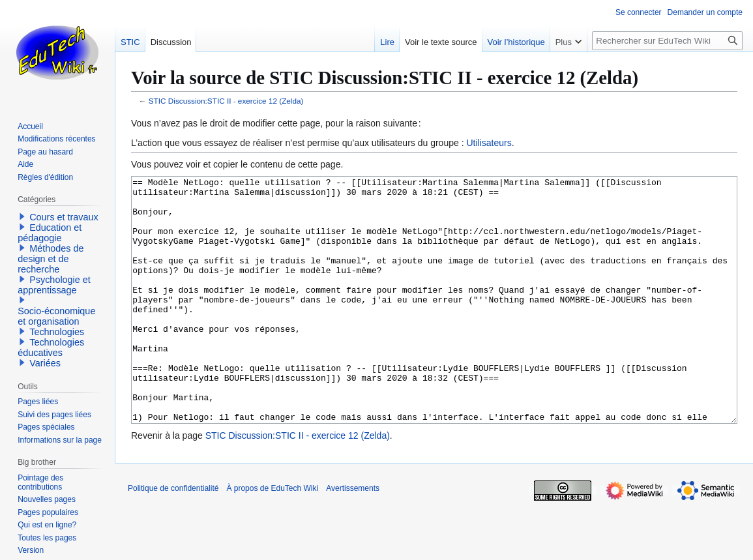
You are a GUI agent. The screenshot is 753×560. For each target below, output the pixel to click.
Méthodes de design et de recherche (51, 259)
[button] (22, 216)
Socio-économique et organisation (56, 316)
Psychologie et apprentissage (54, 285)
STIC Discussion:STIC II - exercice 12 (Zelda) (226, 101)
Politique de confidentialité (173, 537)
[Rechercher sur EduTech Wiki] (667, 41)
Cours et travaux (64, 217)
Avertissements (353, 537)
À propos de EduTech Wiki (272, 537)
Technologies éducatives (51, 347)
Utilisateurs (489, 143)
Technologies (57, 332)
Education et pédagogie (50, 233)
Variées (45, 363)
